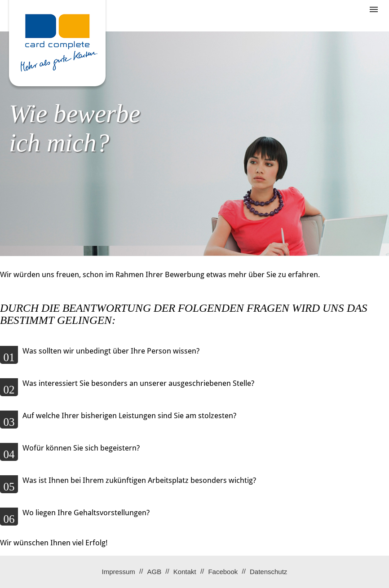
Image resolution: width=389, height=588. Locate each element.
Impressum (119, 572)
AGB (154, 572)
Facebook (223, 572)
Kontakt (185, 572)
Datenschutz (268, 572)
